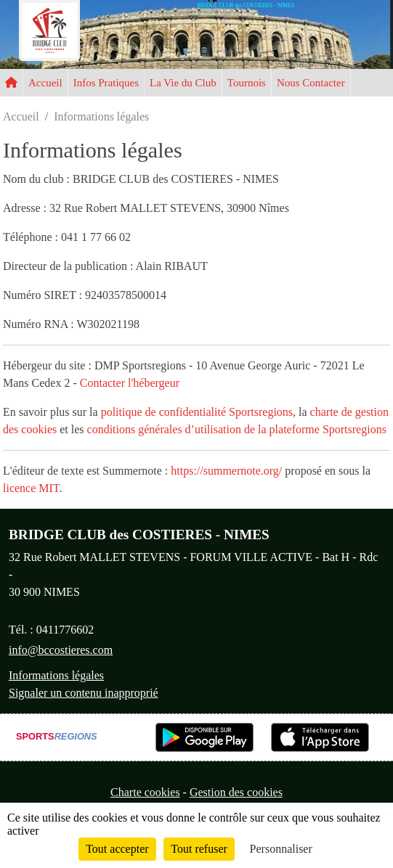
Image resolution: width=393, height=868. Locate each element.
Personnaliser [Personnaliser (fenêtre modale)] (281, 849)
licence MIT (31, 488)
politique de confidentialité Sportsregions (197, 412)
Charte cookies (145, 792)
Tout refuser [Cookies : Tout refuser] (199, 849)
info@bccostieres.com (61, 650)
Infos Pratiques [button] (106, 83)
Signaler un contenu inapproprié (84, 693)
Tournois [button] (247, 83)
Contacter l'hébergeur (130, 383)
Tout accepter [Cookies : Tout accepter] (117, 849)
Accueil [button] (45, 83)
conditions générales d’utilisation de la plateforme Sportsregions (237, 429)
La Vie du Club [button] (183, 83)
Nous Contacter (311, 83)
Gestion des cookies (236, 792)
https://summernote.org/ (226, 471)
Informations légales (56, 675)
